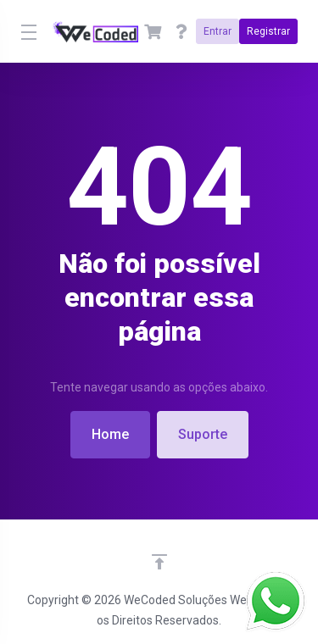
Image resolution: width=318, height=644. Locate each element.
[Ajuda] (181, 31)
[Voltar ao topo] (159, 562)
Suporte (203, 434)
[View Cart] (153, 31)
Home (110, 434)
